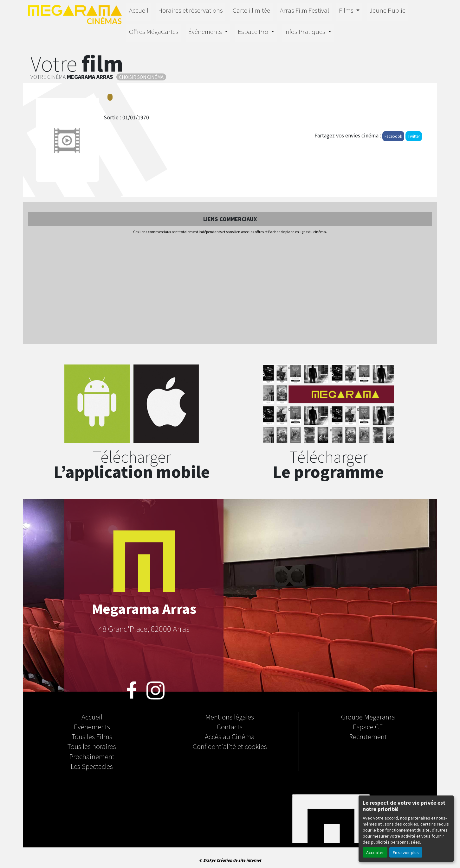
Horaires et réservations (191, 10)
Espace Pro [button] (254, 31)
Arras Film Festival (305, 10)
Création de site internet (239, 860)
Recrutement (368, 736)
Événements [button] (206, 31)
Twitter (414, 136)
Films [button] (347, 10)
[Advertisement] (230, 290)
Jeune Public (387, 10)
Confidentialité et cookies (230, 746)
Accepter (375, 852)
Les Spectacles (92, 766)
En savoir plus (406, 852)
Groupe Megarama (368, 717)
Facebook (393, 136)
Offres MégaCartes (154, 31)
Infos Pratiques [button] (305, 31)
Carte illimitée (251, 10)
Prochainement (92, 756)
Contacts (230, 726)
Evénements (92, 726)
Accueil (139, 10)
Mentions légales (230, 717)
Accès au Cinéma (230, 736)
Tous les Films (92, 736)
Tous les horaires (92, 746)
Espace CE (368, 726)
